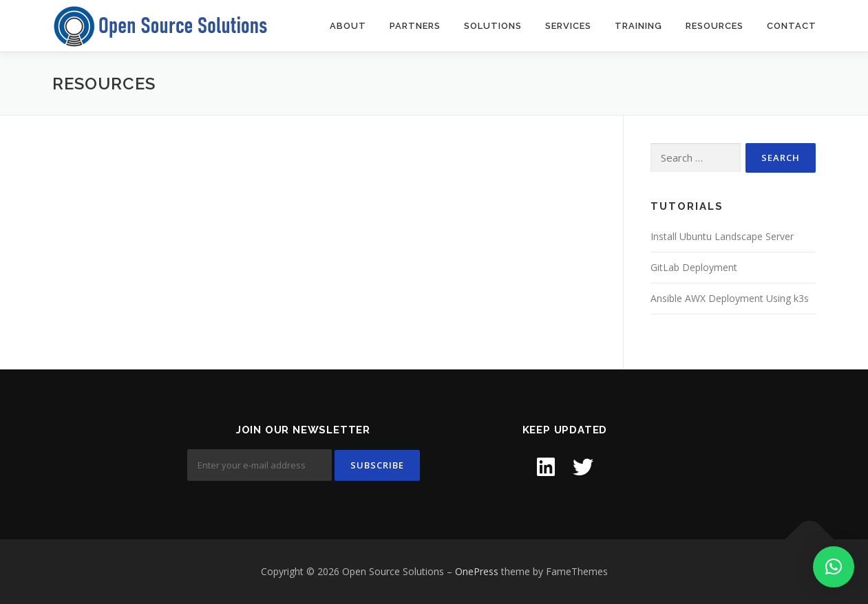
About (348, 26)
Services (568, 26)
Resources (714, 26)
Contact (792, 26)
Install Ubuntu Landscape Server (722, 236)
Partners (415, 26)
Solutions (493, 26)
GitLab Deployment (694, 267)
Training (638, 26)
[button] (834, 567)
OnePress (477, 571)
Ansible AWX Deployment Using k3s (730, 298)
